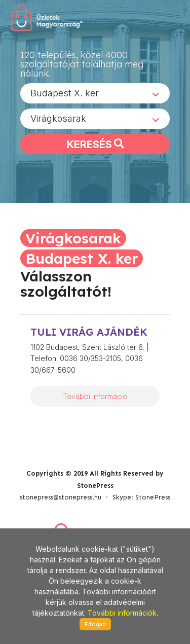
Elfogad (95, 624)
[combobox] (95, 93)
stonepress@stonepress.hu (61, 497)
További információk (122, 613)
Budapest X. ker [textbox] (65, 93)
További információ (95, 396)
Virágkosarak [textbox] (58, 118)
